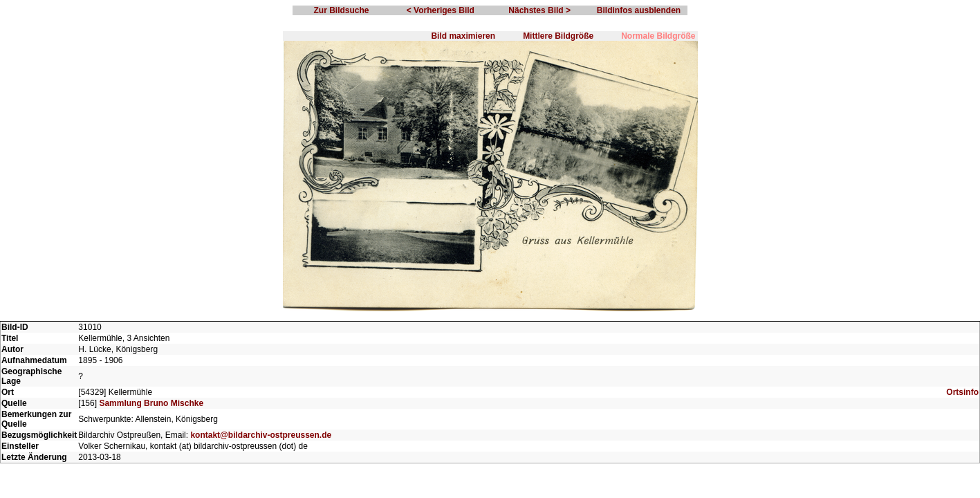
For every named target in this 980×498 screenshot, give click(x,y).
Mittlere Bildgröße (558, 36)
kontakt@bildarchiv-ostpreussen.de (261, 435)
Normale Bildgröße (658, 36)
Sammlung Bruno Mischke (151, 403)
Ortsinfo (962, 392)
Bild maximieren (463, 36)
